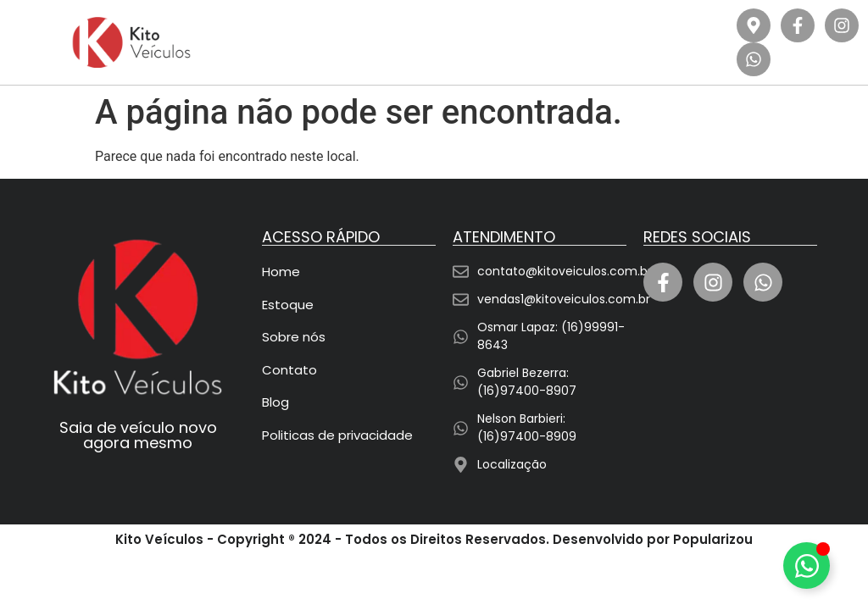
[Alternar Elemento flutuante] (807, 566)
